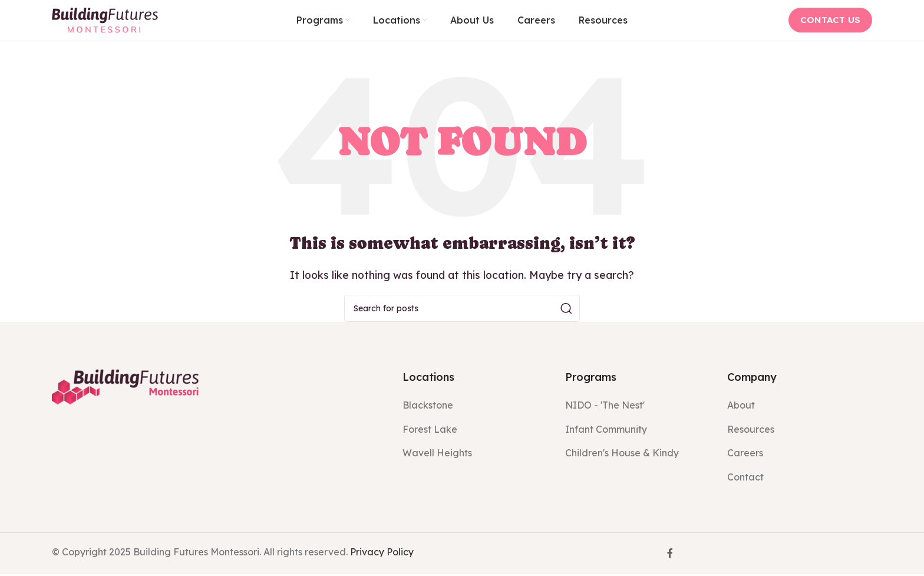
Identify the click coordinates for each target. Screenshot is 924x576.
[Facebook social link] (670, 555)
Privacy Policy (382, 554)
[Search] (462, 311)
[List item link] (475, 408)
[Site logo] (105, 20)
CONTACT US (830, 21)
